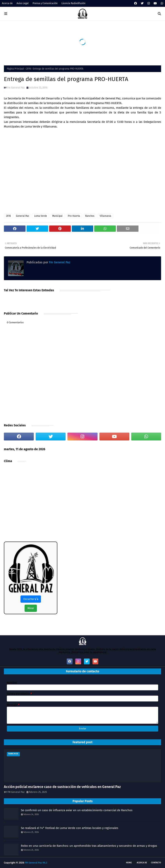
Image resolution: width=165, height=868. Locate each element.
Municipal (57, 216)
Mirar (31, 608)
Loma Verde (41, 216)
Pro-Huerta (74, 216)
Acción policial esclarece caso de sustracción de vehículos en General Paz (62, 787)
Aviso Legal (23, 3)
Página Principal (15, 69)
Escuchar (31, 599)
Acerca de (7, 3)
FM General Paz (16, 792)
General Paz (22, 216)
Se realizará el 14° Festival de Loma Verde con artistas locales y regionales (70, 828)
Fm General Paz (16, 88)
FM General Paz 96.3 (36, 863)
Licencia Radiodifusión (73, 3)
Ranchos (90, 216)
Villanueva (105, 216)
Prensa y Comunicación (45, 3)
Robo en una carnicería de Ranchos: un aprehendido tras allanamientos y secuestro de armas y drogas (89, 846)
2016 (28, 69)
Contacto (156, 863)
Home (129, 863)
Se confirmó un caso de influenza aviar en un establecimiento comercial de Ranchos (77, 810)
